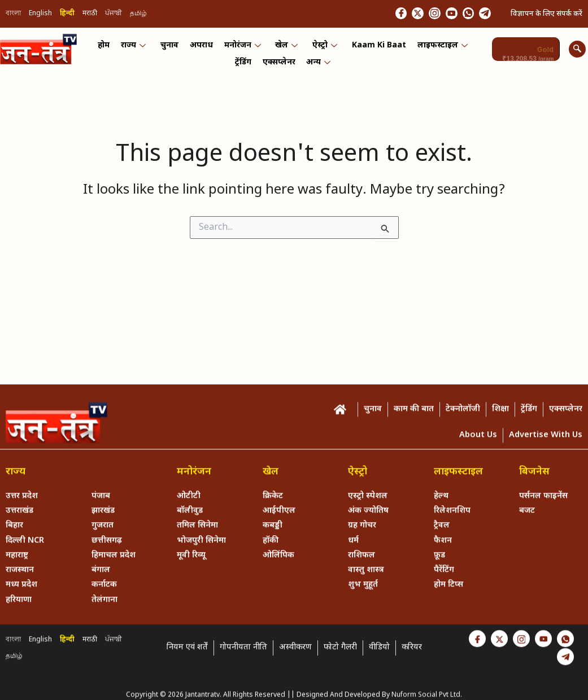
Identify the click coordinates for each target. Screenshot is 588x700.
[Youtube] (438, 14)
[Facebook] (372, 14)
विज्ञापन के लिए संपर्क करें (546, 14)
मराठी (90, 15)
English (40, 15)
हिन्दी (67, 15)
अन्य (318, 75)
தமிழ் (138, 15)
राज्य (137, 51)
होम (108, 51)
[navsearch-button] (577, 51)
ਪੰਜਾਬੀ (114, 15)
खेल (286, 51)
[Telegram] (482, 14)
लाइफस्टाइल (439, 51)
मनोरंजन (243, 51)
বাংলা (13, 15)
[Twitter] (394, 14)
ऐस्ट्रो (323, 51)
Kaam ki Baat (376, 51)
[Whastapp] (460, 14)
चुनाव (172, 51)
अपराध (202, 51)
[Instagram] (416, 14)
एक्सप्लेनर (279, 75)
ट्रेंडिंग (244, 75)
